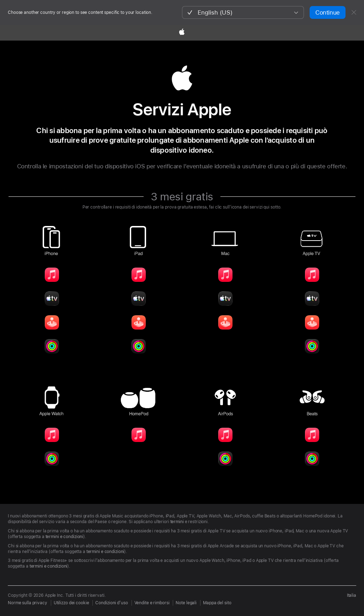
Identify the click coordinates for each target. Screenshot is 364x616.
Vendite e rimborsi (152, 603)
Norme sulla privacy (28, 603)
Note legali (186, 603)
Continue (328, 12)
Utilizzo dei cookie (71, 603)
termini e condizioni (65, 537)
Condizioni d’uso (111, 603)
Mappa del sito (217, 603)
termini (177, 522)
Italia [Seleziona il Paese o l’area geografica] (352, 595)
